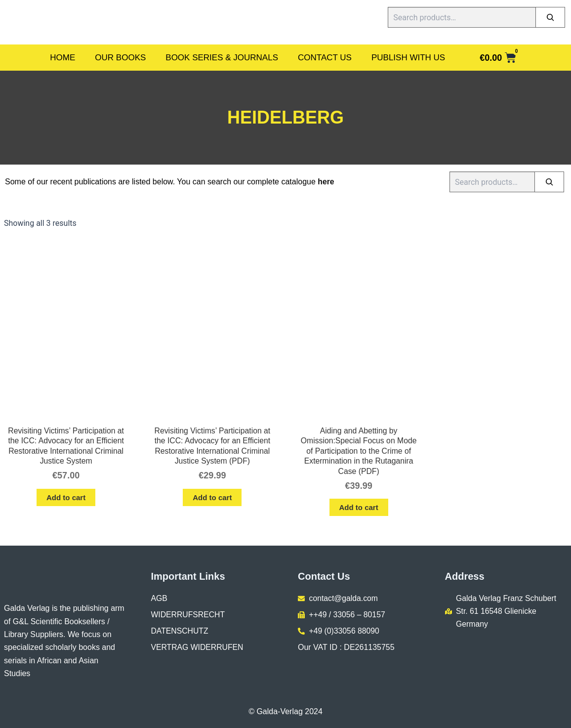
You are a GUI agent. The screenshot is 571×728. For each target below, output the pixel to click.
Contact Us (325, 58)
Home (62, 58)
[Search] (550, 17)
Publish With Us (408, 58)
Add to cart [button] (66, 498)
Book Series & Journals (222, 58)
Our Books (120, 58)
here (326, 182)
